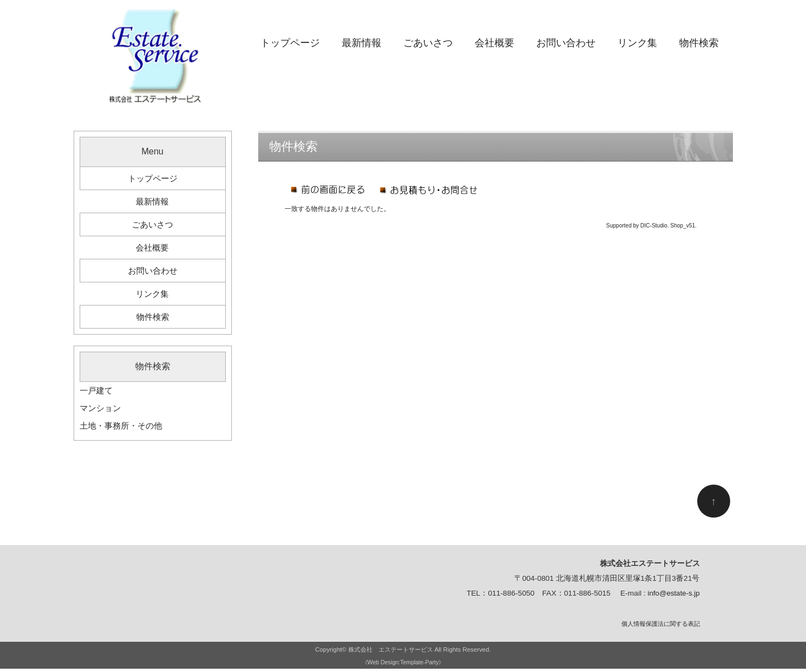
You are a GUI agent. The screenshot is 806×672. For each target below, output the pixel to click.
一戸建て (97, 394)
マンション (102, 411)
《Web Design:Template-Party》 (403, 665)
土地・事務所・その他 (124, 429)
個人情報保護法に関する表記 (661, 627)
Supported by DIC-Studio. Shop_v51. (651, 226)
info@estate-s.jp (672, 597)
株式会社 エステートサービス (391, 653)
